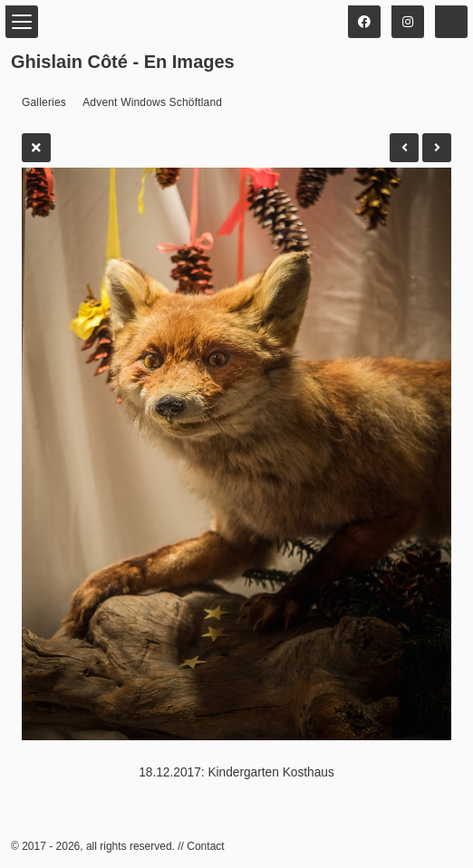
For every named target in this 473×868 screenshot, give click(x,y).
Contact (205, 846)
